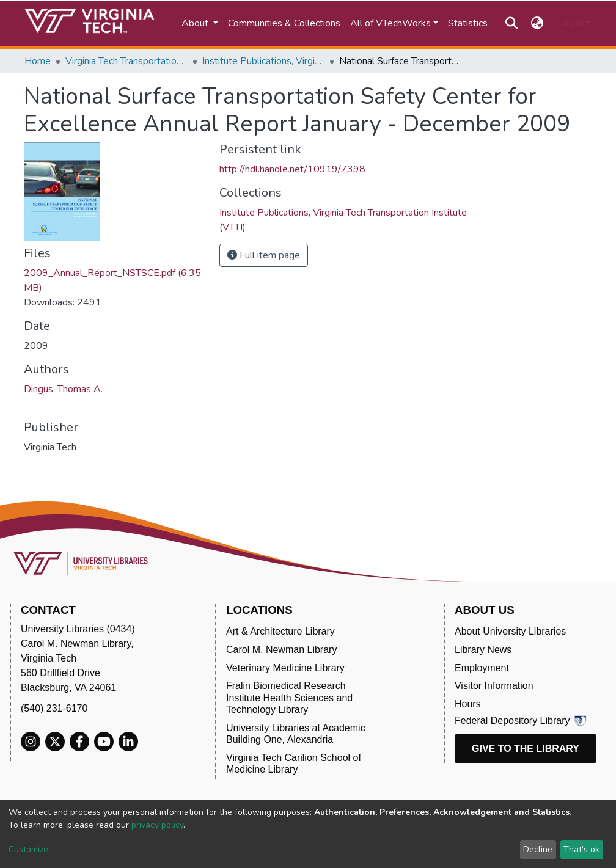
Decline (538, 849)
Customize (28, 849)
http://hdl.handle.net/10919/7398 (292, 169)
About (196, 23)
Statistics (468, 23)
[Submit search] (511, 23)
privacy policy (157, 825)
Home (38, 61)
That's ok (581, 849)
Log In (570, 23)
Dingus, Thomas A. (63, 389)
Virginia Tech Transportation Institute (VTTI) (127, 61)
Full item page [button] (264, 255)
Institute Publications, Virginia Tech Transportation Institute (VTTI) (263, 61)
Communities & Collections (284, 23)
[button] (537, 23)
